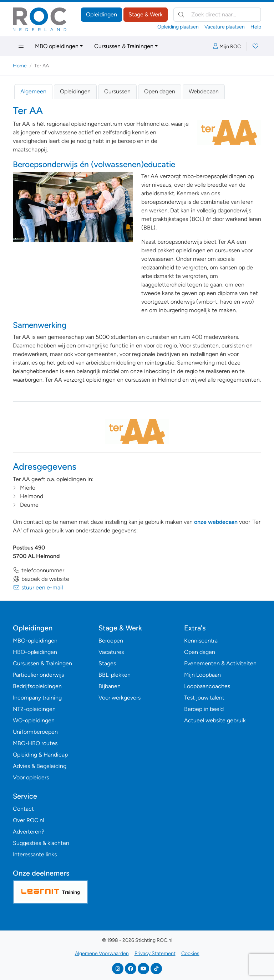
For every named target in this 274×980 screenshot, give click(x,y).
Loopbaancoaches (207, 686)
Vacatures (111, 652)
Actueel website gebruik (215, 720)
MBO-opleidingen (35, 641)
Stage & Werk (146, 14)
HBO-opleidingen (35, 652)
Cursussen (117, 91)
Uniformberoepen (35, 732)
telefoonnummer (39, 570)
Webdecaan (204, 91)
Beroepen (111, 641)
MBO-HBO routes (35, 743)
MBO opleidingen (57, 46)
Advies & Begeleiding (40, 766)
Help (256, 27)
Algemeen (33, 91)
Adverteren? (29, 832)
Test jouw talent (204, 698)
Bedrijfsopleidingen (37, 686)
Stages (107, 663)
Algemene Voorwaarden (102, 953)
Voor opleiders (31, 777)
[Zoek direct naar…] (217, 15)
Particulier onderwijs (38, 675)
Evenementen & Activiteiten (220, 663)
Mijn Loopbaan (202, 675)
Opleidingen (102, 14)
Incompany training (37, 698)
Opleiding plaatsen (178, 27)
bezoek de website (41, 579)
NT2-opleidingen (34, 709)
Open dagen (160, 91)
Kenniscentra (201, 641)
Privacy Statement (155, 953)
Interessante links (35, 854)
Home (20, 66)
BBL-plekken (115, 675)
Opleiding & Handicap (40, 755)
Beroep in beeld (204, 709)
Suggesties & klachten (41, 843)
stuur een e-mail (38, 587)
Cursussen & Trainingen (124, 46)
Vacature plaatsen (225, 27)
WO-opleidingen (34, 720)
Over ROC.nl (28, 820)
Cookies (190, 953)
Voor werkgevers (120, 698)
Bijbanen (110, 686)
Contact (23, 809)
